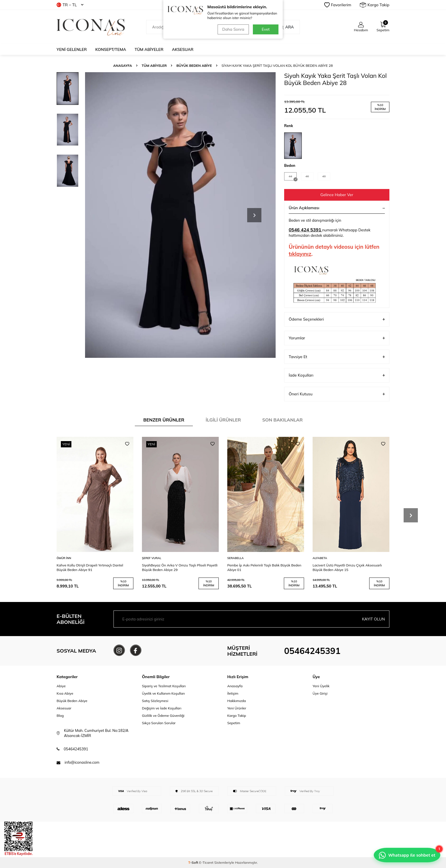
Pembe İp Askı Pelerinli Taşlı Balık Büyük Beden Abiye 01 (264, 567)
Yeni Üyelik (321, 686)
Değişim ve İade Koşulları (162, 708)
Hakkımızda (237, 701)
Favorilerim (338, 5)
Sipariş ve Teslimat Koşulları (164, 686)
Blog (60, 716)
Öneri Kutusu (337, 394)
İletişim (233, 693)
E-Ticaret (206, 862)
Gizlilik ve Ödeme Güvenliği (163, 716)
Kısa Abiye (65, 693)
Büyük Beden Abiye (194, 66)
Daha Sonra (233, 29)
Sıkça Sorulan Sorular (159, 723)
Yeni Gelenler (72, 49)
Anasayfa (123, 66)
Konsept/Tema (111, 49)
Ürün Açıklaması (337, 208)
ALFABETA (320, 558)
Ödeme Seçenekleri (337, 319)
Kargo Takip (375, 5)
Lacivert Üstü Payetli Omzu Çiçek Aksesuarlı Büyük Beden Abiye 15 (347, 567)
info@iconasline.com (82, 763)
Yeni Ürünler (237, 708)
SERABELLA (236, 558)
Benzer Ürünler (164, 420)
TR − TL (70, 5)
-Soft (194, 862)
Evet (266, 29)
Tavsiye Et (337, 357)
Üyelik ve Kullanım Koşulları (163, 693)
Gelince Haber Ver (337, 195)
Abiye (61, 686)
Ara (287, 27)
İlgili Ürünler (223, 420)
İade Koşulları (337, 375)
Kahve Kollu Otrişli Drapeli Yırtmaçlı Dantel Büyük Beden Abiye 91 (90, 567)
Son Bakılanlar (282, 420)
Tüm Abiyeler (149, 49)
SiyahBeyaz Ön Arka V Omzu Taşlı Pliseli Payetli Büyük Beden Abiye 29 (180, 567)
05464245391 (312, 651)
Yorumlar (337, 338)
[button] (254, 215)
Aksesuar (183, 49)
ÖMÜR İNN (64, 558)
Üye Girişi (320, 693)
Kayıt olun (373, 619)
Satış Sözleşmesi (155, 701)
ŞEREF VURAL (152, 558)
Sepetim (234, 723)
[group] (180, 215)
